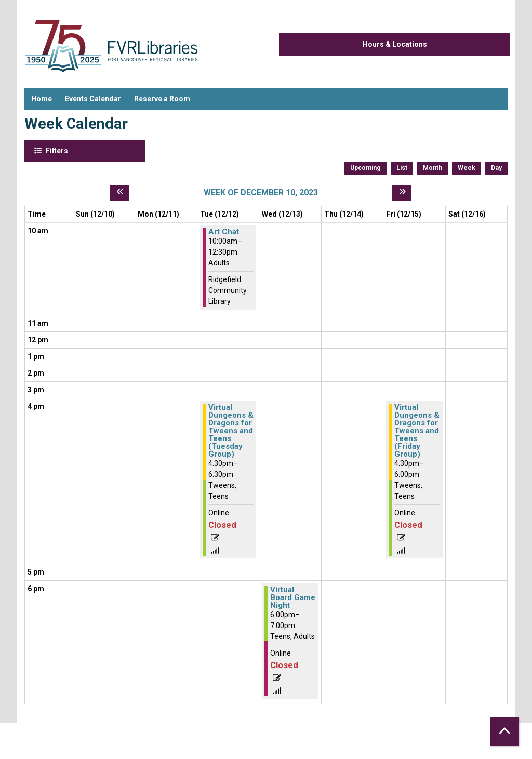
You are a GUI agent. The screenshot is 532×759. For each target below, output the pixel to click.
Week (467, 168)
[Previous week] (120, 193)
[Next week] (402, 193)
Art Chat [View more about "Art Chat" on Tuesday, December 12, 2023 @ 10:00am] (224, 232)
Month (433, 168)
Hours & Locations (395, 44)
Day (496, 168)
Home (42, 99)
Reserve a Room (162, 99)
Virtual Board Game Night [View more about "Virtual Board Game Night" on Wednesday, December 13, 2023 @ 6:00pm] (293, 598)
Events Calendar (93, 99)
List (402, 168)
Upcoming (365, 168)
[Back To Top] (505, 732)
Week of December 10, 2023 (261, 192)
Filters (56, 150)
